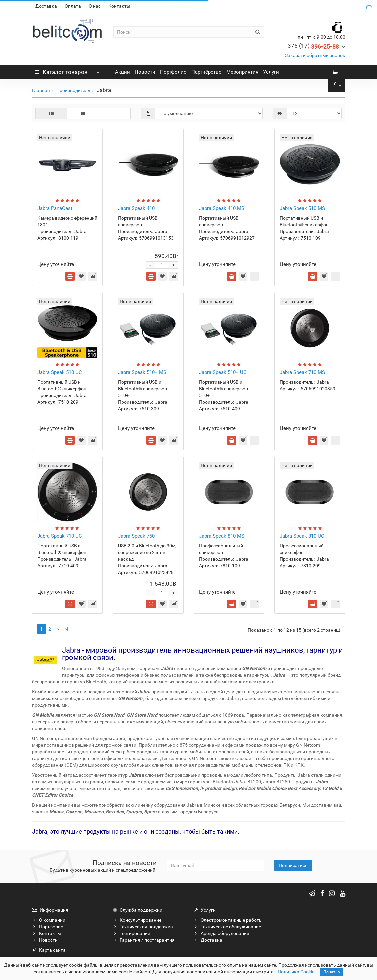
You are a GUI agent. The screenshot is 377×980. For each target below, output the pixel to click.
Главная (41, 90)
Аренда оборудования (221, 933)
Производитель (73, 90)
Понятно (332, 972)
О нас (95, 6)
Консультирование (137, 920)
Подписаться (293, 865)
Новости (145, 72)
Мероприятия (242, 72)
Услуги (271, 72)
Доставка (46, 6)
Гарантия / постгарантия (144, 940)
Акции (122, 72)
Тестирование (131, 933)
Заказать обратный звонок (315, 55)
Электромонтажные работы (228, 920)
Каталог (67, 70)
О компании (49, 920)
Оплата (73, 6)
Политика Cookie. (297, 972)
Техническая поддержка (143, 927)
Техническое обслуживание (227, 927)
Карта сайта (49, 950)
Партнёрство (206, 72)
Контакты (119, 6)
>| (66, 629)
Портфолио (173, 72)
